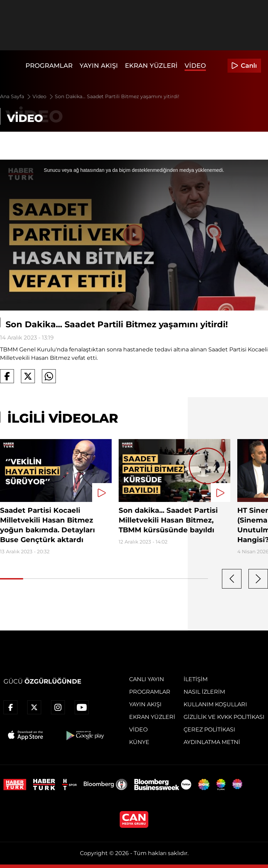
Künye (139, 742)
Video (195, 66)
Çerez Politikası (209, 730)
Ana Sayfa (16, 96)
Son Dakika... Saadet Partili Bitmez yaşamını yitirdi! (117, 96)
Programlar (49, 66)
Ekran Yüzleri (151, 66)
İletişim (196, 679)
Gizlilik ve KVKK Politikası (224, 717)
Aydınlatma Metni (212, 742)
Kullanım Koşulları (215, 704)
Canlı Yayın (147, 679)
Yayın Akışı (99, 66)
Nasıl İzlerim (204, 692)
